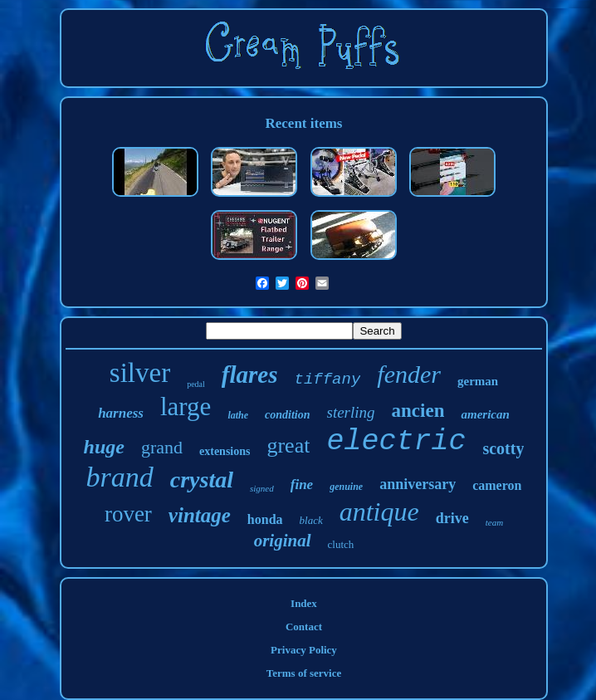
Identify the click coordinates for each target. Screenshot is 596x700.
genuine (346, 487)
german (478, 381)
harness (121, 413)
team (494, 522)
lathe (238, 415)
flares (250, 374)
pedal (196, 384)
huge (104, 447)
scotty (503, 448)
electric (396, 442)
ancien (418, 411)
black (311, 520)
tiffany (328, 379)
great (288, 445)
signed (262, 488)
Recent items (303, 123)
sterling (351, 412)
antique (379, 512)
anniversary (418, 484)
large (186, 406)
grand (162, 447)
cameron (497, 485)
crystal (202, 480)
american (485, 414)
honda (265, 519)
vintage (200, 515)
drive (452, 518)
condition (287, 415)
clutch (341, 544)
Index (304, 603)
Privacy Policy (304, 650)
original (283, 541)
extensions (225, 451)
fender (409, 374)
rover (128, 514)
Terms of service (304, 673)
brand (120, 477)
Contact (304, 627)
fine (302, 485)
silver (140, 373)
